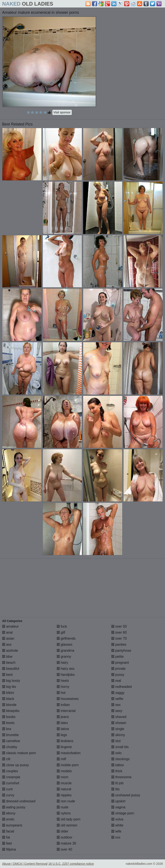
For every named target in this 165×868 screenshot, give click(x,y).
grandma (66, 651)
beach (9, 663)
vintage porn (123, 813)
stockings (120, 759)
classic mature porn (19, 753)
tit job (117, 783)
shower (119, 723)
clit (6, 759)
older (63, 831)
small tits (120, 747)
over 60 (119, 632)
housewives (68, 699)
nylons (64, 813)
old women (67, 825)
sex (116, 705)
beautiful (11, 669)
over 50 (119, 626)
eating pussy (14, 807)
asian (8, 638)
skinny (118, 735)
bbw (7, 657)
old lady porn (69, 819)
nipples (64, 795)
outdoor (65, 837)
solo (116, 753)
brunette (10, 735)
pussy (118, 675)
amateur (10, 626)
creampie (11, 777)
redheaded (121, 687)
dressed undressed (19, 801)
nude (63, 807)
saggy (118, 693)
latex (62, 723)
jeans (63, 717)
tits (115, 789)
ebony (9, 813)
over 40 (64, 849)
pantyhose (121, 651)
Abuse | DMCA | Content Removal (25, 864)
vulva (117, 819)
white (117, 825)
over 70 (119, 638)
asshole (10, 651)
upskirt (118, 801)
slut (116, 741)
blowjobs (11, 711)
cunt (7, 789)
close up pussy (15, 765)
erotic (8, 819)
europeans (12, 825)
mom (63, 777)
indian (63, 705)
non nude (66, 801)
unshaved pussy (126, 795)
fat (6, 837)
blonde (9, 705)
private (118, 669)
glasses (65, 644)
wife (116, 831)
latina (63, 729)
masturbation (69, 753)
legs (62, 735)
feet (7, 843)
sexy (117, 711)
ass (7, 644)
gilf (61, 632)
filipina (9, 849)
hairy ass (66, 669)
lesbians (65, 741)
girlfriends (66, 638)
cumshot (11, 783)
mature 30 (66, 843)
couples (10, 771)
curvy (8, 795)
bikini (8, 693)
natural (64, 789)
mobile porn (68, 765)
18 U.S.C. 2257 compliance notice (71, 864)
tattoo (118, 765)
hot (61, 693)
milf (61, 759)
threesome (121, 777)
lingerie (64, 747)
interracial (66, 711)
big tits (9, 687)
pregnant (120, 663)
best (7, 675)
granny (64, 657)
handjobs (66, 675)
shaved (119, 717)
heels (63, 681)
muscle (64, 783)
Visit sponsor (62, 112)
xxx (116, 837)
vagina (118, 807)
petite (118, 657)
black (8, 699)
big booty (11, 681)
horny (63, 687)
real (116, 681)
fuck (62, 626)
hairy (62, 663)
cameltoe (11, 741)
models (64, 771)
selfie (117, 699)
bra (7, 729)
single (118, 729)
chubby (10, 747)
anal (7, 632)
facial (8, 831)
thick (117, 771)
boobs (9, 717)
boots (8, 723)
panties (119, 644)
